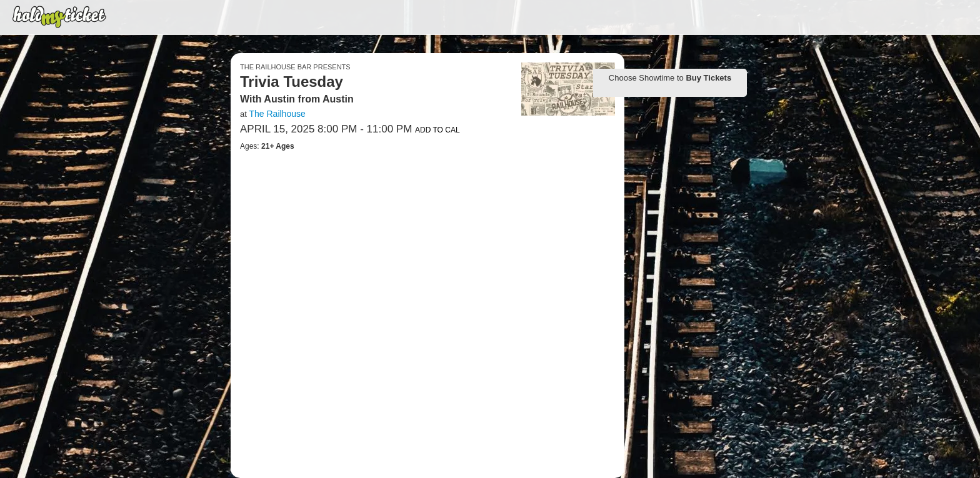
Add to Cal (437, 130)
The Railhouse (277, 114)
